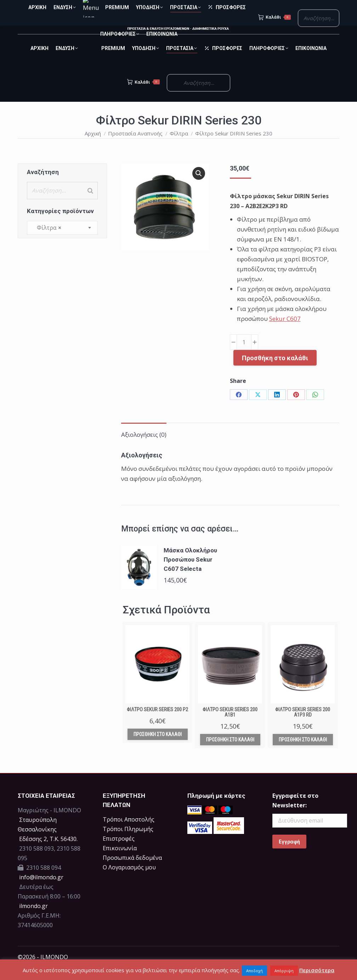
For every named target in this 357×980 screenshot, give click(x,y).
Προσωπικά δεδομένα (132, 870)
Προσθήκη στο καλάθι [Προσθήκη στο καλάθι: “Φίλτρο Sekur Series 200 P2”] (158, 747)
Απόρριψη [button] (284, 971)
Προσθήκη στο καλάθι (275, 371)
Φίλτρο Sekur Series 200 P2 (157, 722)
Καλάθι (143, 95)
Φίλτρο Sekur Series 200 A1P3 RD (303, 725)
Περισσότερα (317, 970)
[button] (199, 186)
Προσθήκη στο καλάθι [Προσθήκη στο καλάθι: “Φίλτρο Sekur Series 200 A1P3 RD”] (303, 752)
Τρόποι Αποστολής (129, 832)
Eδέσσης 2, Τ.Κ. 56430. (48, 852)
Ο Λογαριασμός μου (129, 880)
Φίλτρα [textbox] (47, 241)
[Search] (90, 203)
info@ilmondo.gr (41, 890)
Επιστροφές (119, 851)
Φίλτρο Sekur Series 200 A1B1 (230, 725)
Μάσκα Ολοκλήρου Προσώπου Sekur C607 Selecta (190, 572)
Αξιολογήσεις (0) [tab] (144, 447)
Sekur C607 (285, 331)
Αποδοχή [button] (254, 971)
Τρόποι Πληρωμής (128, 842)
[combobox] (62, 241)
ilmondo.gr (33, 919)
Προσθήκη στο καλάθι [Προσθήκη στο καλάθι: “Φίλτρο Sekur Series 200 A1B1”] (230, 752)
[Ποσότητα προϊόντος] (244, 355)
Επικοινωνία (120, 861)
